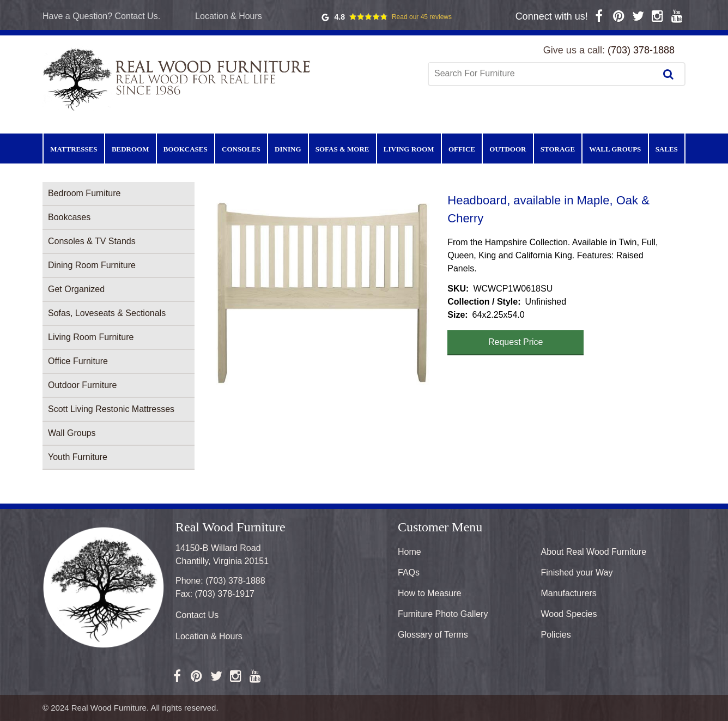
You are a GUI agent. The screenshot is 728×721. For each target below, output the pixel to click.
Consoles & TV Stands (92, 241)
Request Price (516, 342)
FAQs (409, 572)
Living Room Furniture (91, 337)
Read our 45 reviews (422, 17)
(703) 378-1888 (641, 50)
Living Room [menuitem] (409, 149)
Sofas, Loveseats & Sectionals (107, 313)
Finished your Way (577, 572)
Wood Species (569, 614)
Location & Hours (229, 16)
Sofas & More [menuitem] (342, 149)
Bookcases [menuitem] (186, 149)
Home (409, 552)
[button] (321, 291)
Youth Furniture (78, 457)
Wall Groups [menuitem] (615, 149)
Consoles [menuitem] (241, 149)
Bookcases (69, 217)
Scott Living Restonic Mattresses (111, 409)
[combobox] (543, 74)
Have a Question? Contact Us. (101, 16)
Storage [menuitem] (558, 149)
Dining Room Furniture (92, 265)
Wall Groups (72, 433)
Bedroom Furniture (84, 193)
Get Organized (76, 289)
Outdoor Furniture (82, 385)
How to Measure (430, 593)
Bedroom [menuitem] (131, 149)
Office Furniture (78, 361)
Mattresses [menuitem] (74, 149)
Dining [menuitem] (288, 149)
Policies (556, 635)
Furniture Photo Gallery (443, 614)
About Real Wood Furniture (594, 552)
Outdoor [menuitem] (508, 149)
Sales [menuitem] (667, 149)
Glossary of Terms (433, 635)
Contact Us (197, 615)
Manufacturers (569, 593)
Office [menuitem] (462, 149)
